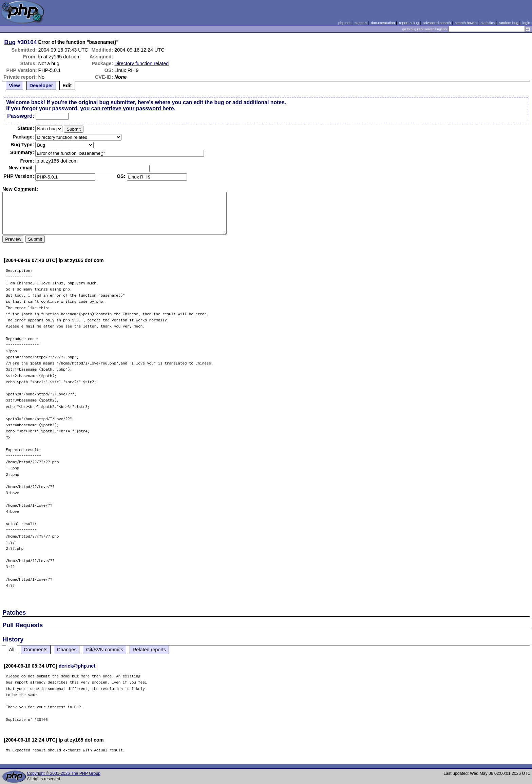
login (526, 23)
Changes (67, 650)
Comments (36, 650)
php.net (344, 23)
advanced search (437, 23)
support (361, 23)
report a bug (409, 23)
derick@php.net (77, 666)
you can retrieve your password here (127, 108)
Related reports (149, 650)
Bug (10, 42)
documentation (383, 23)
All (12, 650)
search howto (465, 23)
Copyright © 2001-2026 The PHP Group (64, 773)
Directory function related (141, 63)
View (14, 86)
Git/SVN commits (104, 650)
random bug (509, 23)
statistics (488, 23)
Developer (41, 86)
